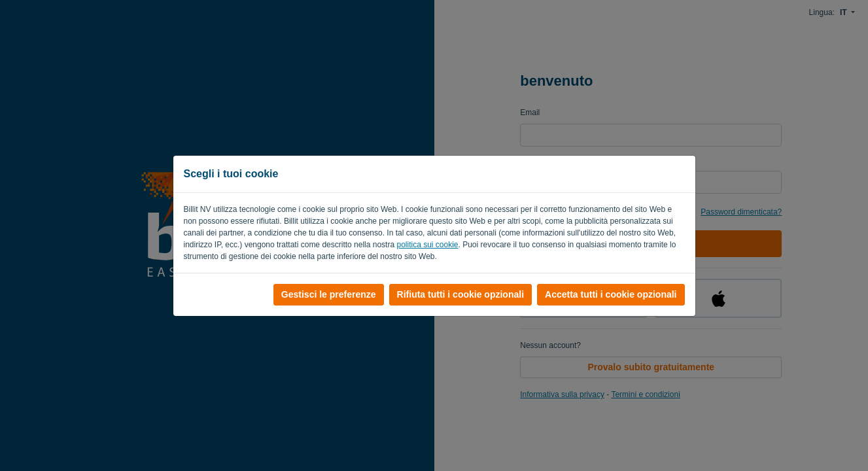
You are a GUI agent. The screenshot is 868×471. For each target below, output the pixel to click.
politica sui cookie (427, 245)
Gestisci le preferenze (329, 294)
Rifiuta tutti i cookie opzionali (460, 294)
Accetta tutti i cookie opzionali (611, 294)
